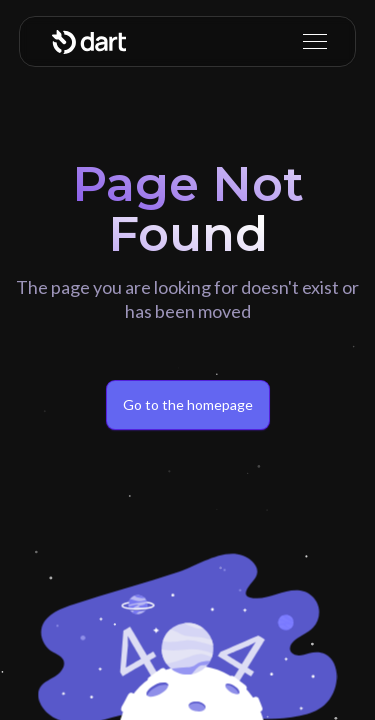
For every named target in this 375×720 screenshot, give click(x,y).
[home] (89, 41)
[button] (311, 42)
